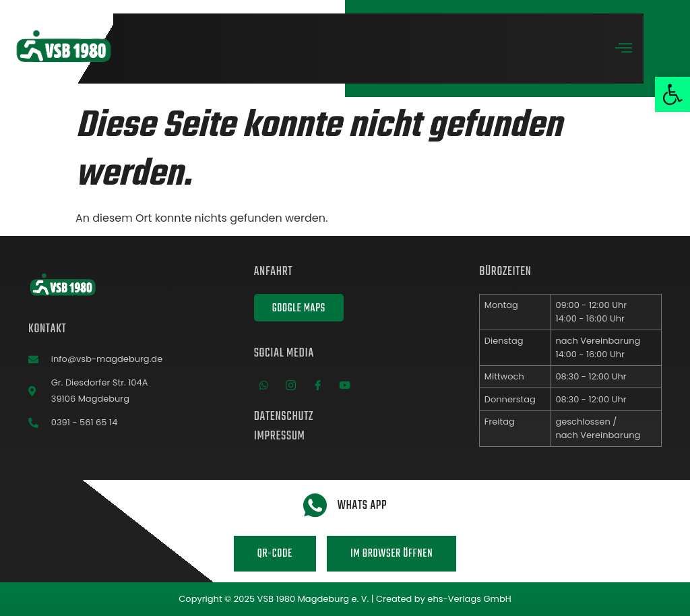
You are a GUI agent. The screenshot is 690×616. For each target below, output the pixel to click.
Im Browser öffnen (391, 554)
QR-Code (275, 554)
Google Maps (299, 309)
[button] (672, 94)
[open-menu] (624, 50)
